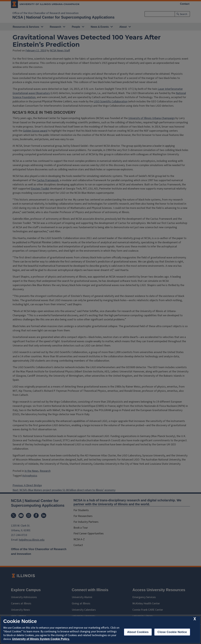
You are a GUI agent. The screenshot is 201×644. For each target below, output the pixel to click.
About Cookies (138, 632)
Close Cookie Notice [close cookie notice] (172, 632)
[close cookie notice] (195, 619)
